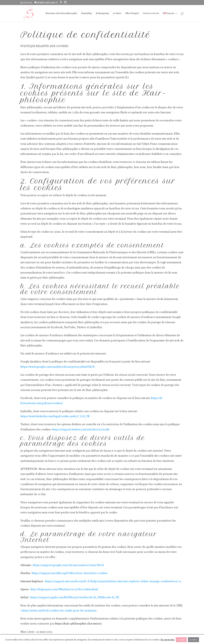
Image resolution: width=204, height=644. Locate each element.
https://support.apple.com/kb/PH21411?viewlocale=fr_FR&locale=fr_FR (75, 597)
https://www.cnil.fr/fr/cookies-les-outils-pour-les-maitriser (59, 611)
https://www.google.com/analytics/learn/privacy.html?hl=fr (58, 367)
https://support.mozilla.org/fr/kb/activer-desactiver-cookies (70, 573)
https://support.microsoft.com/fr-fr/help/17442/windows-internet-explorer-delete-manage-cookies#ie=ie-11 (113, 581)
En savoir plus (168, 640)
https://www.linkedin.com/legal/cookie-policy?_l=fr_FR (55, 416)
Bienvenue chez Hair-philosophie (61, 14)
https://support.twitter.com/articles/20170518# (81, 429)
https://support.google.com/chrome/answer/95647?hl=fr (68, 565)
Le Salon (117, 14)
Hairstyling (86, 14)
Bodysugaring (102, 14)
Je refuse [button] (193, 640)
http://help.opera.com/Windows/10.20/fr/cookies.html (64, 589)
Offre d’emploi (132, 14)
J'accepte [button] (181, 640)
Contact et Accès (151, 14)
